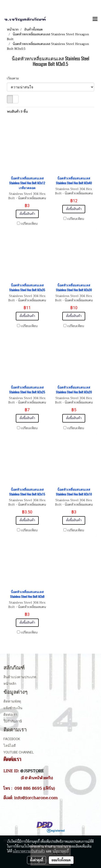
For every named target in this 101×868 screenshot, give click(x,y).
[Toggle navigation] (95, 19)
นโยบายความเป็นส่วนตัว (29, 851)
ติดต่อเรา (10, 715)
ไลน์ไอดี (10, 746)
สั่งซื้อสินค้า (27, 214)
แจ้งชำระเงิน (13, 708)
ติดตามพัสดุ (12, 701)
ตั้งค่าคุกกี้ (37, 860)
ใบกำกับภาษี (13, 721)
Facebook (12, 739)
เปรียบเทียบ (29, 224)
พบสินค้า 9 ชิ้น (17, 112)
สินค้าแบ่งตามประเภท (20, 677)
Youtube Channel (19, 752)
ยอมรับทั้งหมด (61, 860)
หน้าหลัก (10, 684)
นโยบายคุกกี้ (61, 851)
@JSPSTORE (32, 771)
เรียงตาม (14, 78)
